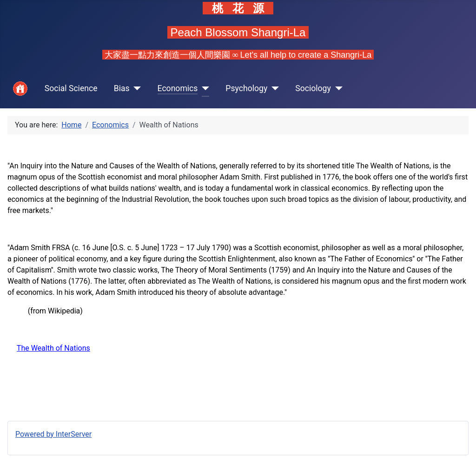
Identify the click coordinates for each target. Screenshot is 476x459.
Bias (122, 88)
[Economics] (203, 89)
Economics (178, 88)
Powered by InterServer (53, 434)
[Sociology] (337, 89)
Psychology (246, 88)
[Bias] (136, 89)
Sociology (313, 88)
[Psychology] (273, 89)
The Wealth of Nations (53, 348)
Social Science (71, 88)
